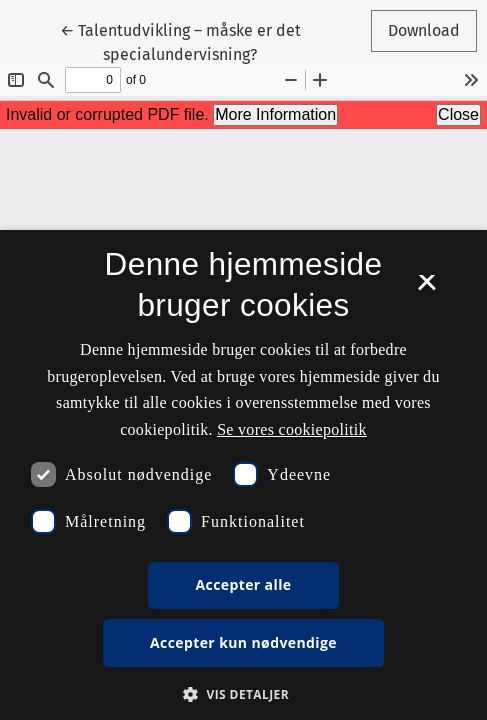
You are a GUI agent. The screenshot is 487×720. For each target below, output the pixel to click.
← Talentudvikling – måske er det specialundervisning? (180, 41)
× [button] (426, 289)
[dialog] (243, 475)
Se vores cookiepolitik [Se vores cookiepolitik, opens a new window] (292, 429)
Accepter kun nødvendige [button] (243, 642)
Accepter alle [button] (243, 584)
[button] (243, 694)
